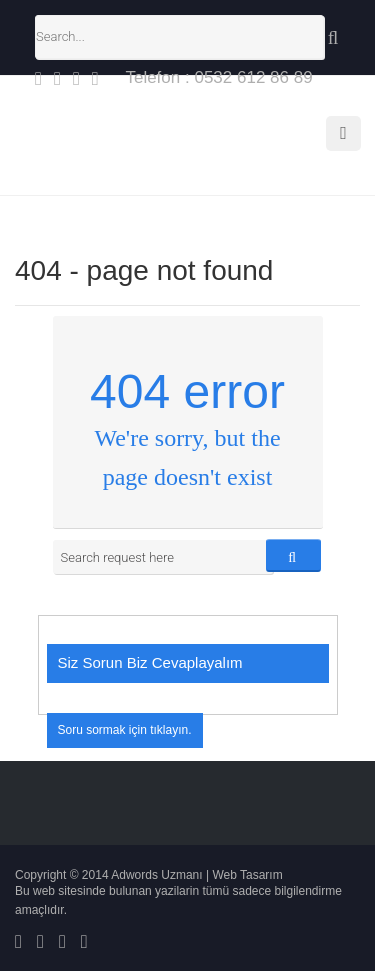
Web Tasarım (247, 875)
